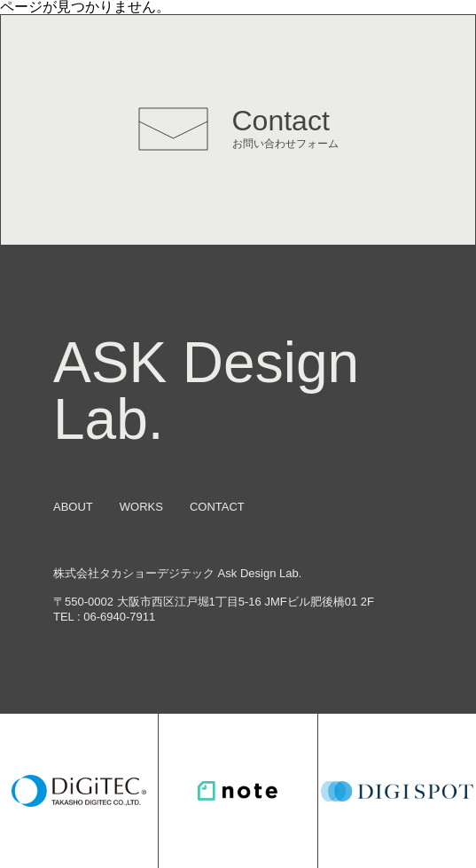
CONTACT (217, 507)
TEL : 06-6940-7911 (104, 617)
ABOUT (73, 507)
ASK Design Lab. (206, 391)
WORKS (141, 507)
